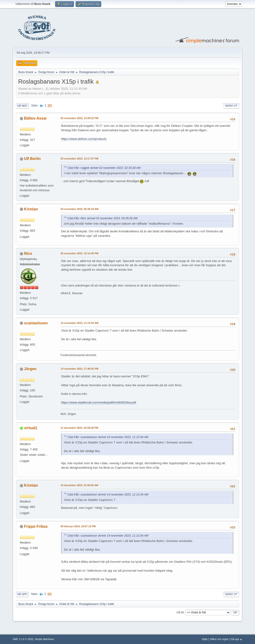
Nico (28, 253)
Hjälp (205, 639)
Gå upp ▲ (236, 639)
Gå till (180, 612)
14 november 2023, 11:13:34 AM (80, 323)
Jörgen (30, 369)
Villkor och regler (219, 639)
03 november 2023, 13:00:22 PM (80, 118)
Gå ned (22, 106)
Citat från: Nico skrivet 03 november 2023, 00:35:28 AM (103, 218)
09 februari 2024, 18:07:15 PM (78, 526)
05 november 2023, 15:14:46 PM (80, 253)
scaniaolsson (36, 323)
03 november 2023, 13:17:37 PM (80, 159)
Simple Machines (44, 639)
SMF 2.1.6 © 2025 (23, 639)
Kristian (31, 209)
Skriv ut (231, 106)
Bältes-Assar (35, 118)
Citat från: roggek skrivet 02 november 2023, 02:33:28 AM (104, 168)
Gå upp (22, 594)
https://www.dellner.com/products (84, 139)
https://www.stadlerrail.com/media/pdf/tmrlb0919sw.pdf (99, 402)
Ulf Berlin (32, 159)
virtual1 (31, 428)
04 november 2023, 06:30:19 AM (80, 209)
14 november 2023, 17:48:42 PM (80, 369)
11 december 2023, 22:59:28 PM (79, 428)
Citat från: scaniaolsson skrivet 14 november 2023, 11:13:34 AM (108, 437)
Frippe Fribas (36, 526)
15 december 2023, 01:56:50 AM (79, 485)
